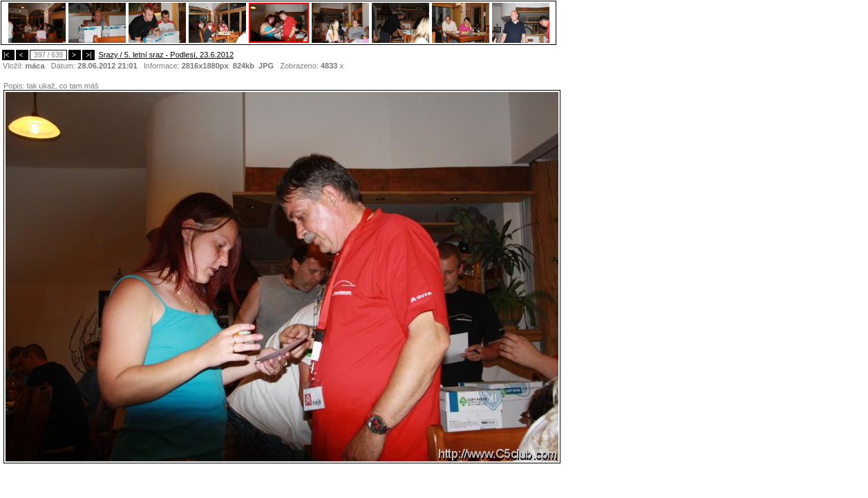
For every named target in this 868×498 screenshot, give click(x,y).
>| (88, 55)
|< (8, 55)
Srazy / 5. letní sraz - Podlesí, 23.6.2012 (166, 55)
